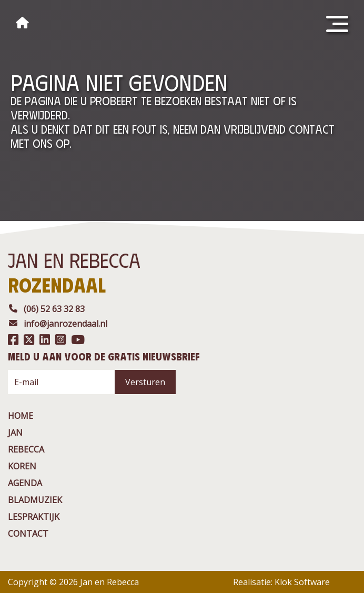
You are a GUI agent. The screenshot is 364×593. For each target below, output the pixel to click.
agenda (25, 483)
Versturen (145, 382)
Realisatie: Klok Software (281, 582)
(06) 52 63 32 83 (46, 309)
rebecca (26, 449)
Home (21, 416)
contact (28, 534)
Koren (22, 466)
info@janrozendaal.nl (58, 324)
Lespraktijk (34, 517)
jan (15, 433)
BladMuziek (35, 500)
